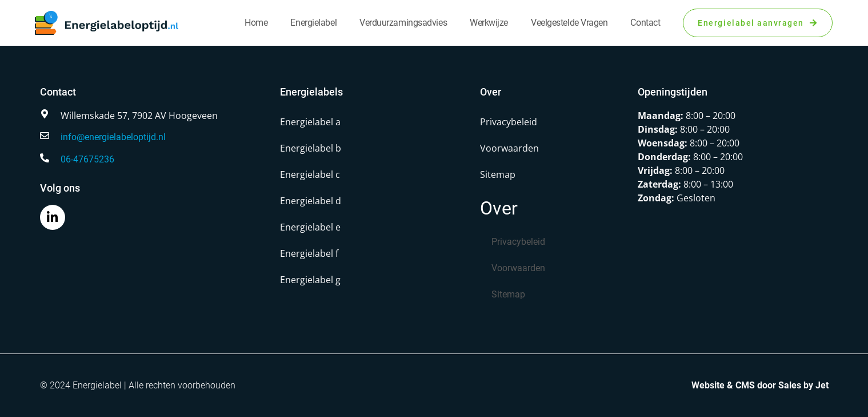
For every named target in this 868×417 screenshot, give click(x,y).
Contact (645, 23)
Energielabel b (311, 148)
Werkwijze (489, 23)
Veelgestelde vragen (569, 23)
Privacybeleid (509, 122)
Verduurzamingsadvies (403, 23)
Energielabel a (310, 122)
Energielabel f (309, 253)
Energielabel (313, 23)
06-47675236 (87, 159)
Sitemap (498, 174)
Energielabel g (310, 280)
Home (256, 23)
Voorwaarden (509, 148)
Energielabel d (311, 201)
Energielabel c (310, 174)
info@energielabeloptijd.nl (113, 137)
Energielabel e (310, 227)
